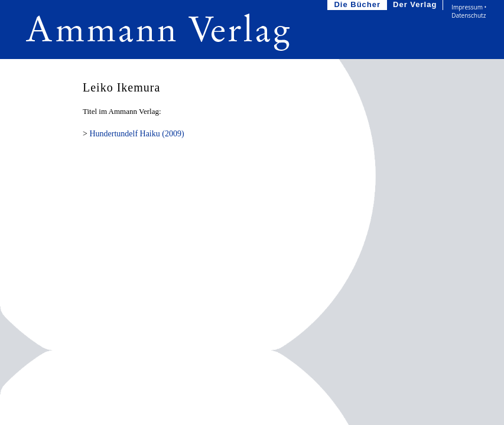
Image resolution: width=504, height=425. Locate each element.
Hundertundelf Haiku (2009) (136, 134)
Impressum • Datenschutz (469, 11)
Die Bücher (358, 5)
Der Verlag (416, 5)
